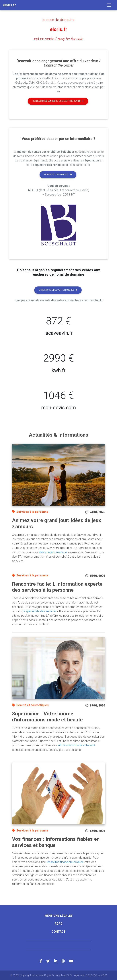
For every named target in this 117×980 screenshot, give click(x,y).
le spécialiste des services (40, 611)
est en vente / (59, 39)
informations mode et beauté (76, 745)
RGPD (59, 923)
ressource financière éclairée (65, 862)
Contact (59, 931)
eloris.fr (58, 29)
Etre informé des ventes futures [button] (58, 290)
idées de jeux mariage (53, 552)
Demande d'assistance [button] (58, 174)
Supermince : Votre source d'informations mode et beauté (47, 716)
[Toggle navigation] (109, 5)
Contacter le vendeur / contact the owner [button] (58, 101)
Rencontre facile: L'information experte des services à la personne (57, 587)
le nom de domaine (58, 20)
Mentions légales (58, 916)
